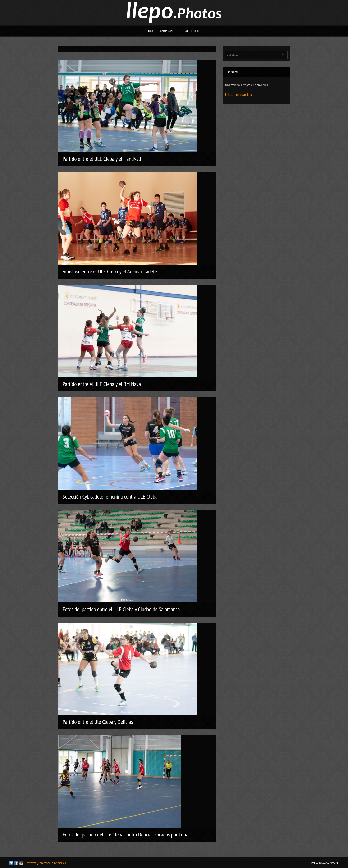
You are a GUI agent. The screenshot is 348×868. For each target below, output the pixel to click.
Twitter (32, 863)
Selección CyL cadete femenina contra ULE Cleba (110, 497)
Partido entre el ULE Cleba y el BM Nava (102, 384)
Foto (150, 31)
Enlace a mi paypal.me (239, 94)
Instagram (60, 863)
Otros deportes (191, 31)
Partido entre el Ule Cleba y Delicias (98, 722)
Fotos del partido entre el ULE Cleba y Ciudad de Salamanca (121, 609)
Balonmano (167, 31)
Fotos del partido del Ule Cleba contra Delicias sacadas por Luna (125, 834)
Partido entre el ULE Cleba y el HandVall (102, 159)
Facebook (45, 863)
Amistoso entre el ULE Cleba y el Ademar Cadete (110, 271)
